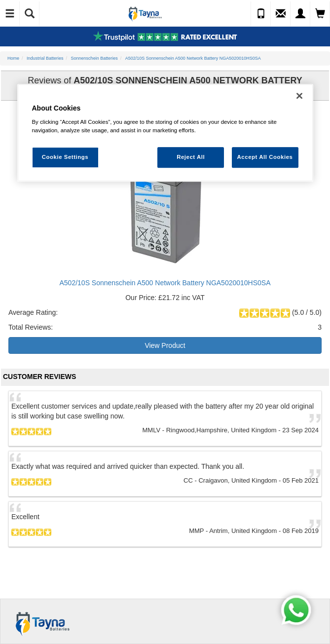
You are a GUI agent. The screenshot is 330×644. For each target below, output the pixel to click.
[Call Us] (261, 14)
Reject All (191, 157)
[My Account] (300, 14)
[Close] (299, 96)
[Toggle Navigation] (10, 14)
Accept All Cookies (265, 157)
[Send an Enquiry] (281, 14)
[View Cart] (320, 14)
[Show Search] (30, 14)
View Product (165, 345)
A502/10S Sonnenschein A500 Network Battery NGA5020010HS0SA (165, 283)
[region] (165, 133)
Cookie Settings (65, 157)
